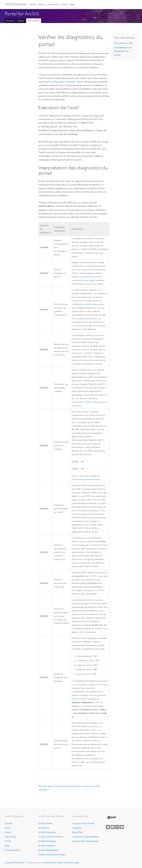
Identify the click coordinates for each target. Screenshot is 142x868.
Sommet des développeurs (86, 841)
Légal (77, 863)
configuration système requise (86, 303)
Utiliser (21, 21)
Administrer (34, 21)
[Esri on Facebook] (113, 827)
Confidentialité (50, 863)
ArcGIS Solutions (47, 846)
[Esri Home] (112, 817)
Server (8, 832)
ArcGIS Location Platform (51, 837)
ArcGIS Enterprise (16, 4)
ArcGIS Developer (47, 841)
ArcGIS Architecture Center (52, 855)
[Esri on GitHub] (117, 827)
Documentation (12, 850)
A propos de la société (83, 823)
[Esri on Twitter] (108, 827)
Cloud (64, 4)
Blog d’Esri (78, 832)
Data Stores (53, 4)
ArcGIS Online (45, 823)
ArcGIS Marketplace (48, 850)
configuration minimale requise (67, 82)
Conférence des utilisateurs (86, 837)
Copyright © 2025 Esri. (15, 863)
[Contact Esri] (122, 827)
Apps (72, 4)
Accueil (10, 21)
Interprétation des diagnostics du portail (123, 51)
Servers (42, 4)
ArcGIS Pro (44, 828)
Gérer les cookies (65, 863)
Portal (33, 4)
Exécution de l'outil (123, 43)
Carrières (77, 828)
